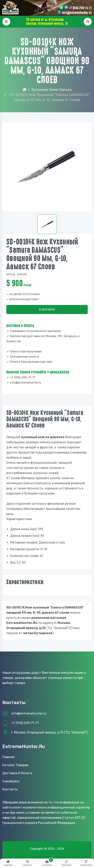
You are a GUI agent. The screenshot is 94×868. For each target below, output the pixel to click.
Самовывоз (11, 781)
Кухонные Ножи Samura (51, 90)
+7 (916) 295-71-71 (80, 8)
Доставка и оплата (17, 773)
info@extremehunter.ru (77, 13)
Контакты (10, 789)
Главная (8, 757)
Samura (22, 274)
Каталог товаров (15, 765)
